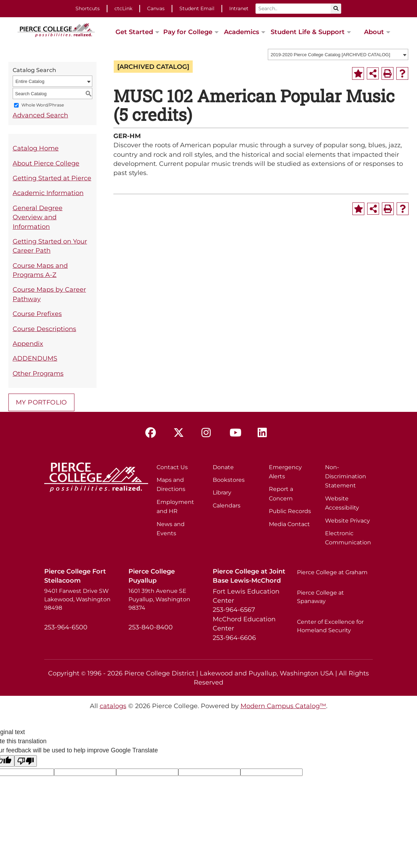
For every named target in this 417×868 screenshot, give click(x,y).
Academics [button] (241, 32)
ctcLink (123, 8)
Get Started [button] (134, 32)
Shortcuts (88, 8)
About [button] (374, 32)
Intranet (239, 8)
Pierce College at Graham (332, 572)
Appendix (28, 344)
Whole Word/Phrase (43, 105)
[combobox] (338, 54)
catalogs (113, 706)
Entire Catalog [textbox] (30, 81)
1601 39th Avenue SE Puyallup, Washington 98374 (159, 599)
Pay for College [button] (188, 32)
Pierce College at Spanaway (320, 597)
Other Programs (38, 373)
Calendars (227, 506)
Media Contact (289, 524)
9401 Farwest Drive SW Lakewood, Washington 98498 (77, 599)
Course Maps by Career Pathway (49, 294)
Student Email (197, 8)
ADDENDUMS (35, 358)
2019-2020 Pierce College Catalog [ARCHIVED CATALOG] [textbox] (330, 55)
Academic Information (48, 193)
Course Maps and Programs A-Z (40, 270)
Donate (223, 467)
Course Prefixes (37, 314)
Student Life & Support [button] (308, 32)
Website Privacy (347, 521)
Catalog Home (36, 148)
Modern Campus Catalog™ (283, 706)
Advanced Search (40, 115)
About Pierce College (46, 163)
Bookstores (229, 480)
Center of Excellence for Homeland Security (330, 626)
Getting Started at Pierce (52, 178)
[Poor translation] (26, 761)
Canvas (156, 8)
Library (222, 493)
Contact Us (172, 467)
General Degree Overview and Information (38, 217)
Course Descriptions (44, 329)
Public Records (290, 511)
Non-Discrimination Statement (346, 477)
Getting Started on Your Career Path (50, 246)
